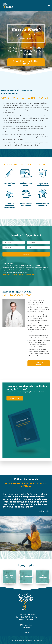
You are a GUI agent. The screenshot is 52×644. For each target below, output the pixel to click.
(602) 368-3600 (29, 614)
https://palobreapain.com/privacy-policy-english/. (19, 274)
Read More (15, 398)
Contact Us (26, 627)
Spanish (31, 38)
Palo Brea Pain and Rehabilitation (23, 640)
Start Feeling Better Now (26, 62)
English (23, 38)
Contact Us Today (39, 363)
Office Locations (26, 625)
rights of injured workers (36, 105)
